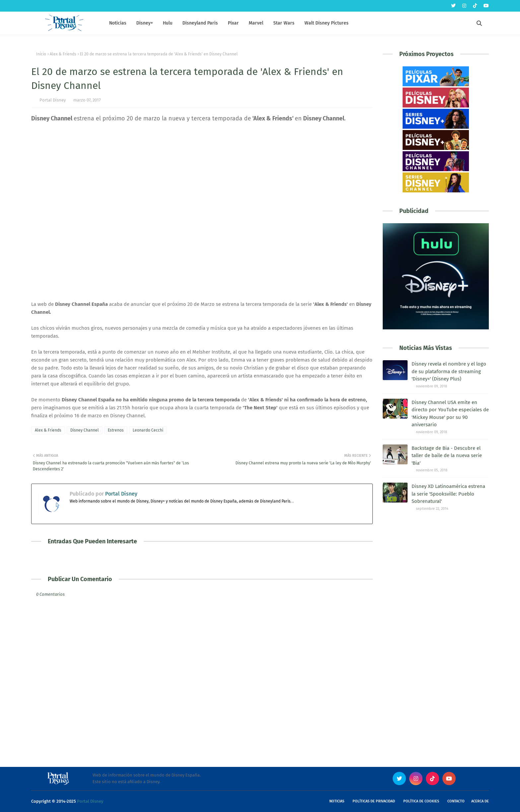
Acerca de (480, 801)
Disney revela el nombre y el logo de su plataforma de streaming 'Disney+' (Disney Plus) (449, 371)
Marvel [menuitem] (256, 23)
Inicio (41, 54)
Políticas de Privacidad (374, 801)
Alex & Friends (63, 54)
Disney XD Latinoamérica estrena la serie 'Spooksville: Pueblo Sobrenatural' (448, 494)
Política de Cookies (421, 801)
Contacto (456, 801)
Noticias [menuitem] (118, 23)
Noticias (337, 801)
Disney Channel (85, 430)
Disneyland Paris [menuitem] (200, 23)
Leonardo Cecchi (148, 430)
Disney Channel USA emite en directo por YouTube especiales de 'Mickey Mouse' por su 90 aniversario (450, 414)
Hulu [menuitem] (168, 23)
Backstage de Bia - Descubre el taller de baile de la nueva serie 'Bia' (447, 456)
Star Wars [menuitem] (284, 23)
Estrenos (116, 430)
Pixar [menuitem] (233, 23)
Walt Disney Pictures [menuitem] (326, 23)
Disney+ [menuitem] (145, 23)
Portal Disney (53, 100)
